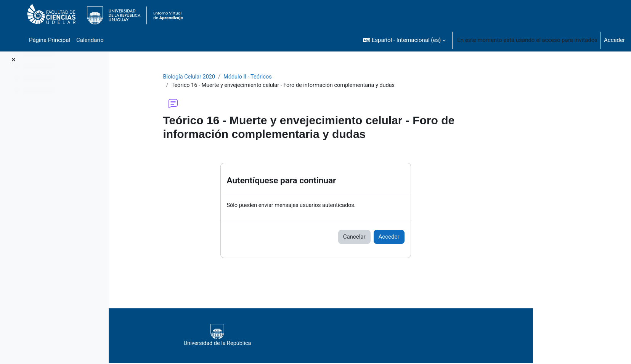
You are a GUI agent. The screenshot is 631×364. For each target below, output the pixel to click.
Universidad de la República (332, 336)
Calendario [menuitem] (90, 40)
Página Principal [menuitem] (50, 40)
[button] (404, 40)
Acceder (614, 40)
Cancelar (402, 238)
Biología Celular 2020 (238, 77)
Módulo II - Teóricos (299, 77)
